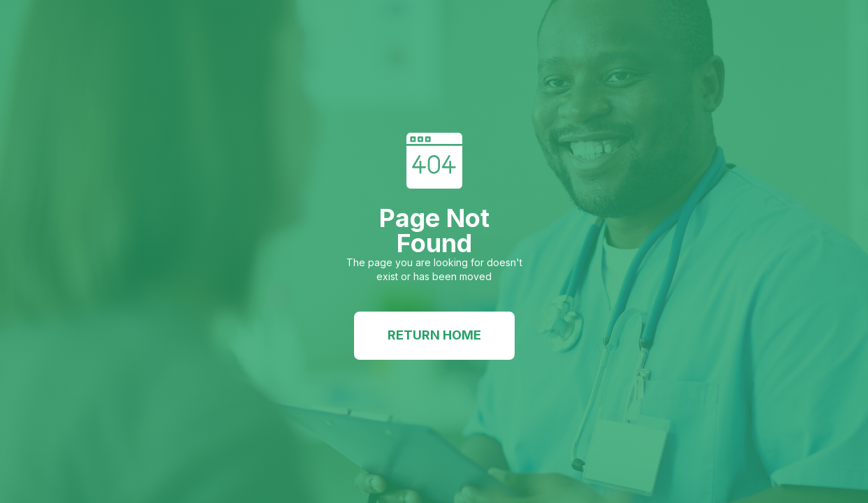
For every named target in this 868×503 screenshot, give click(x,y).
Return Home (434, 335)
